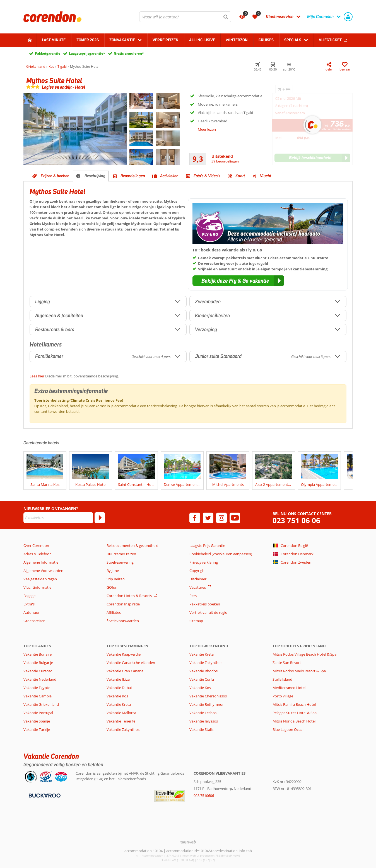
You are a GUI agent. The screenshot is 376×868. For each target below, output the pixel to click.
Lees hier (37, 376)
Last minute (54, 40)
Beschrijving (95, 176)
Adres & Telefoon (38, 554)
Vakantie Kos (117, 696)
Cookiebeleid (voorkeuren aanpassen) (221, 554)
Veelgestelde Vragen (40, 579)
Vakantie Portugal (38, 713)
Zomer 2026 (88, 40)
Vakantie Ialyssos (204, 721)
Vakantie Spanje (37, 721)
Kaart (240, 176)
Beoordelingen (133, 176)
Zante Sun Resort (287, 663)
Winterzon (237, 40)
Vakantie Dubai (119, 688)
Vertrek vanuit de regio (208, 612)
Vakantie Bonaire (38, 654)
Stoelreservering (120, 562)
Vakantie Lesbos (203, 713)
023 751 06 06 (296, 521)
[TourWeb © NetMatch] (188, 842)
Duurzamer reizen (121, 554)
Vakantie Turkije (37, 729)
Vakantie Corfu (202, 679)
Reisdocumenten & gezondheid (132, 545)
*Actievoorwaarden (123, 621)
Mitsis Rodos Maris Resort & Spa (299, 671)
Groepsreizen (34, 621)
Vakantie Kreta (119, 704)
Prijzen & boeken (55, 176)
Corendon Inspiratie (123, 604)
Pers (193, 596)
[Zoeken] (226, 17)
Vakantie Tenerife (121, 721)
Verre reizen (166, 40)
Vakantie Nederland (40, 679)
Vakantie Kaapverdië (124, 654)
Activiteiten (169, 176)
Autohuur (32, 612)
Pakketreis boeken (205, 604)
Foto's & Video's (207, 176)
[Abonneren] (100, 518)
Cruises (266, 40)
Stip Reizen (116, 579)
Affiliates (114, 612)
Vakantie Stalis (201, 729)
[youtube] (235, 518)
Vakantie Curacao (38, 671)
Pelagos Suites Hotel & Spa (295, 713)
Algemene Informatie (41, 562)
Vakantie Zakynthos (123, 729)
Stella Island (282, 679)
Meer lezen (207, 129)
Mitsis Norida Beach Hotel (294, 721)
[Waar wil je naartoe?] (185, 17)
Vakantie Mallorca (121, 713)
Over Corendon (36, 545)
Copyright (198, 571)
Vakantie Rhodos (203, 671)
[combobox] (185, 17)
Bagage (29, 596)
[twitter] (208, 518)
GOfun (112, 587)
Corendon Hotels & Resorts (129, 596)
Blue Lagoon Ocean (289, 729)
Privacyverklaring (204, 562)
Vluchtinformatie (37, 587)
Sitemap (196, 621)
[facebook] (195, 518)
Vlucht (266, 176)
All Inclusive (202, 40)
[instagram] (221, 518)
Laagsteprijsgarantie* (87, 53)
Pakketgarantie (48, 53)
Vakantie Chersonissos (208, 696)
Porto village (283, 696)
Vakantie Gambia (38, 696)
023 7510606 (204, 796)
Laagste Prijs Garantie (207, 545)
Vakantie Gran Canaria (125, 671)
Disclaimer (198, 579)
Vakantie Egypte (37, 688)
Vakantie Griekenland (41, 704)
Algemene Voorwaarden (43, 571)
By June (113, 571)
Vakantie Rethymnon (207, 704)
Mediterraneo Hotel (289, 688)
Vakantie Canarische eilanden (131, 663)
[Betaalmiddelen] (44, 795)
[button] (238, 281)
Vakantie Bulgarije (38, 663)
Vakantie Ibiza (118, 679)
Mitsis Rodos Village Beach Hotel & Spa (304, 654)
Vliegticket (330, 40)
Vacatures (198, 587)
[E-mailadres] (58, 518)
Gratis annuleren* (129, 53)
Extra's (29, 604)
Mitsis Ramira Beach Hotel (294, 704)
